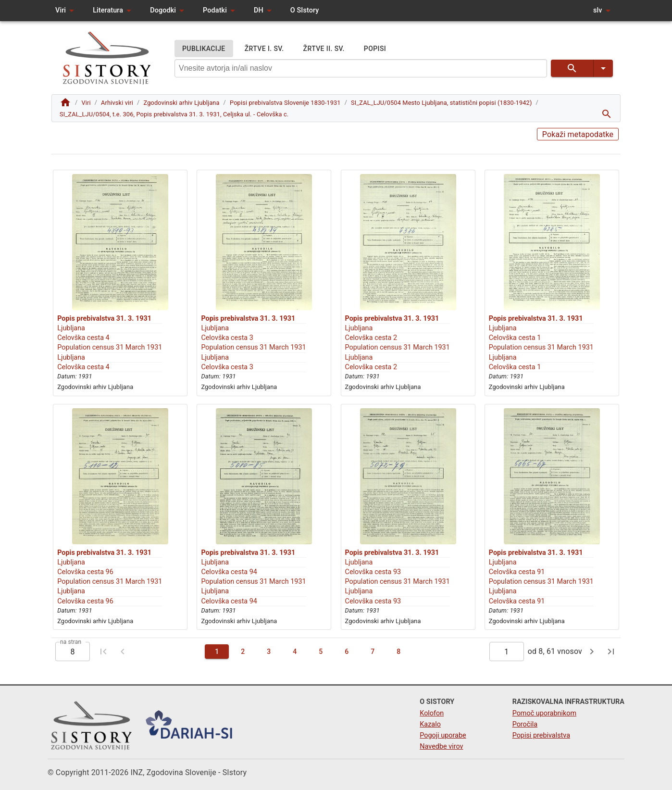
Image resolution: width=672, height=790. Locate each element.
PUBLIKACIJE (204, 49)
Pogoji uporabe (443, 735)
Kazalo (430, 724)
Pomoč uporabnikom (544, 713)
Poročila (525, 724)
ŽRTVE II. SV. (324, 49)
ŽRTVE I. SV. (264, 49)
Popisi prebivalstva (541, 735)
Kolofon (432, 713)
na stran (71, 642)
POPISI (375, 49)
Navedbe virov (441, 746)
